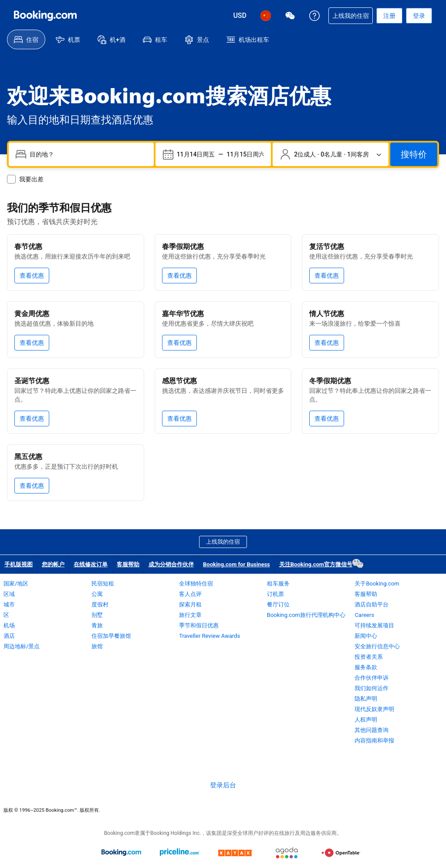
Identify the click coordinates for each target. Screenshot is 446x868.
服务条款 (366, 667)
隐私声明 (366, 699)
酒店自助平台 (372, 604)
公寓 (97, 594)
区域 (9, 594)
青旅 (97, 625)
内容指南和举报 (374, 740)
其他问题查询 (372, 730)
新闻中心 (366, 636)
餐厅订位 (278, 604)
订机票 (275, 594)
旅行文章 (190, 615)
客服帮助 (128, 564)
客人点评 (190, 594)
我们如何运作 (372, 688)
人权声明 (366, 720)
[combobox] (88, 154)
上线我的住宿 (223, 542)
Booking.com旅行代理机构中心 (306, 615)
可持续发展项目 (374, 625)
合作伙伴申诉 (372, 678)
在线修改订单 (91, 564)
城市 (9, 604)
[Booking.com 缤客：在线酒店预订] (45, 16)
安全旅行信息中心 (377, 646)
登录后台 (223, 785)
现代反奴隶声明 (374, 709)
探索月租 (190, 604)
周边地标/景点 (22, 646)
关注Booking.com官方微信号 (318, 563)
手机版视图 (19, 564)
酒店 (9, 636)
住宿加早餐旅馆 (111, 636)
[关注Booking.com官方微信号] (290, 16)
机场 (9, 625)
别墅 (97, 615)
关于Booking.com (377, 584)
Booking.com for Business (237, 564)
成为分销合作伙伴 (171, 564)
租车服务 (278, 584)
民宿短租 (103, 584)
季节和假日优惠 (199, 625)
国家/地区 (16, 584)
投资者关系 (369, 657)
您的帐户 (53, 564)
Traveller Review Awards (209, 636)
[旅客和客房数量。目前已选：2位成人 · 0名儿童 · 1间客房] (331, 154)
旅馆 (97, 646)
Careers (364, 615)
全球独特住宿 (196, 584)
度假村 (100, 604)
